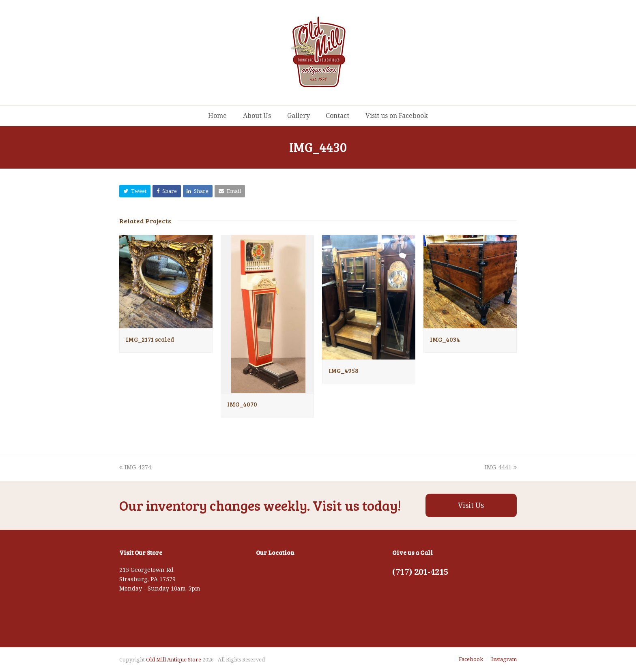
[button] (135, 191)
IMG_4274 (135, 467)
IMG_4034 (445, 339)
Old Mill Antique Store (174, 660)
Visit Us (471, 505)
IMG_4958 (344, 370)
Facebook (471, 659)
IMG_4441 (501, 467)
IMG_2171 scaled (150, 339)
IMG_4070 (242, 404)
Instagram (504, 659)
